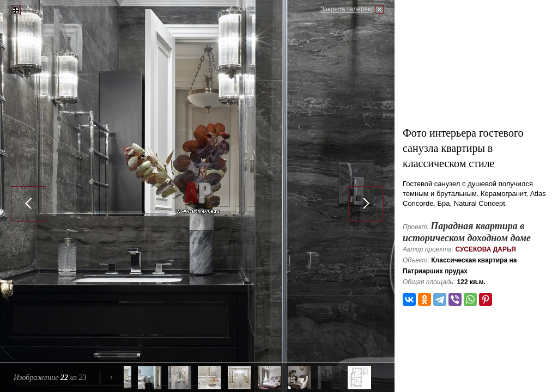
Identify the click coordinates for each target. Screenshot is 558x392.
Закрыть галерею (347, 9)
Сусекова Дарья (485, 249)
